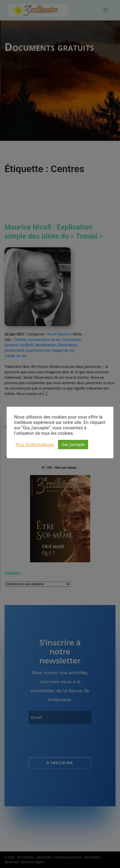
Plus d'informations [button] (35, 445)
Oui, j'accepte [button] (73, 445)
